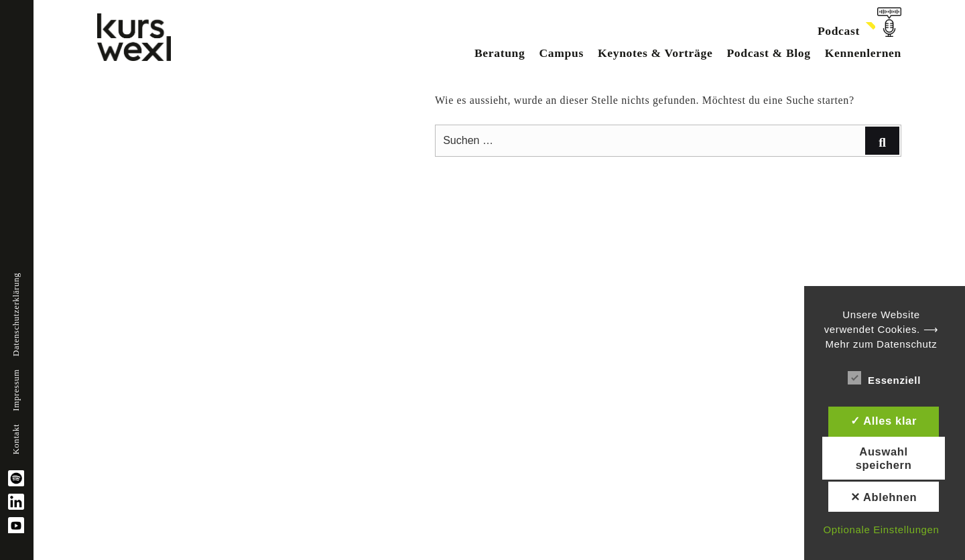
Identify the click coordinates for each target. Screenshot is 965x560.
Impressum (16, 390)
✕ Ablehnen (884, 497)
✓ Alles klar (884, 421)
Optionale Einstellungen (881, 530)
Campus (561, 53)
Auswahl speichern (884, 458)
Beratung (500, 53)
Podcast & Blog (768, 53)
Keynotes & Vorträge (655, 53)
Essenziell (884, 378)
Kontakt (16, 439)
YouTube (16, 525)
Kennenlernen (863, 53)
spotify (16, 478)
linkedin (16, 502)
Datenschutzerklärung (16, 314)
